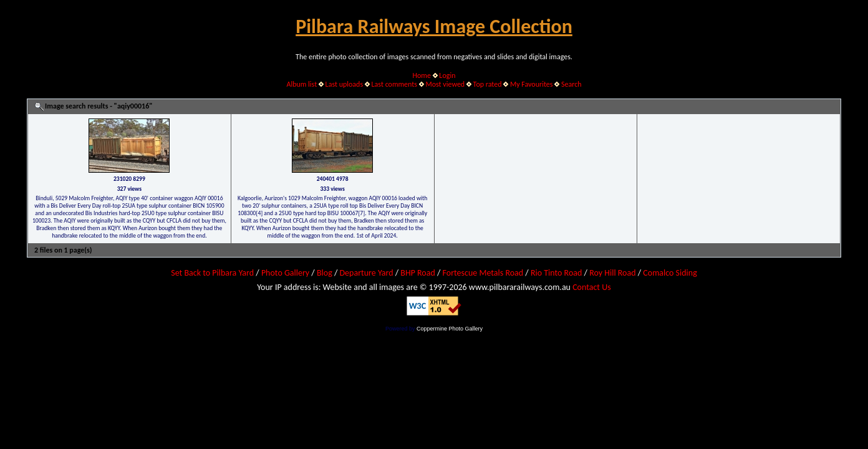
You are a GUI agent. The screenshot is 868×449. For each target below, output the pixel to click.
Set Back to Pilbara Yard (212, 273)
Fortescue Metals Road (483, 273)
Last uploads (345, 84)
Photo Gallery (285, 273)
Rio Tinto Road (556, 273)
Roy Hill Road (612, 273)
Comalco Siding (670, 273)
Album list (301, 84)
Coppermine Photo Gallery (450, 329)
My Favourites (532, 84)
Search (571, 84)
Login (447, 75)
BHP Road (418, 273)
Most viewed (445, 84)
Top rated (488, 84)
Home (422, 75)
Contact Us (592, 287)
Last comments (394, 84)
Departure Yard (366, 273)
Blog (325, 273)
